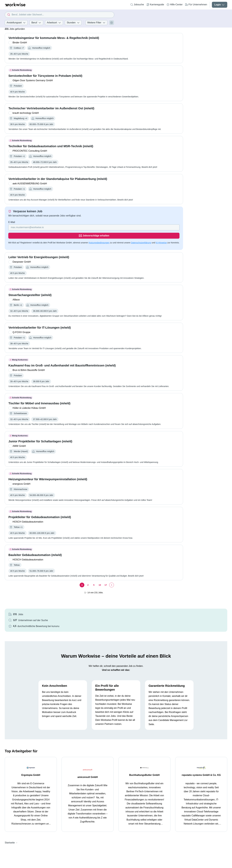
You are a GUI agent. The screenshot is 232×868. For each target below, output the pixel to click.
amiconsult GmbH (88, 742)
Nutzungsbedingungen (99, 234)
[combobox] (59, 15)
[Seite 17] (97, 583)
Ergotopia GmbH (31, 740)
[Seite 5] (85, 583)
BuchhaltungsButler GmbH (144, 740)
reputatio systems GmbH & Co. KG (201, 740)
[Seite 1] (73, 583)
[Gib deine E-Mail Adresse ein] (66, 227)
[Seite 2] (79, 583)
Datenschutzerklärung (141, 234)
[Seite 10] (91, 583)
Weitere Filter (96, 23)
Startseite (10, 808)
